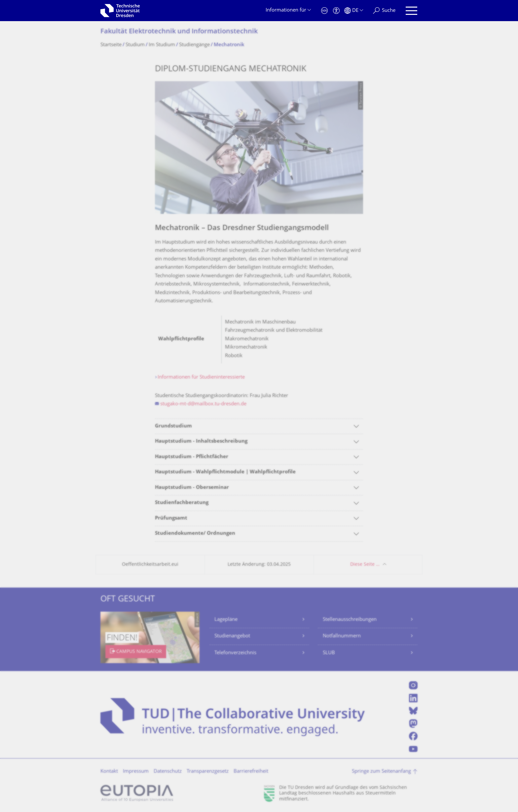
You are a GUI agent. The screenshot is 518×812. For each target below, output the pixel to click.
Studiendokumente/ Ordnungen (195, 534)
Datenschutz (168, 772)
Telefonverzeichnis (235, 653)
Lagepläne (226, 620)
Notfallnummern (342, 636)
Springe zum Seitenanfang (381, 772)
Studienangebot (232, 636)
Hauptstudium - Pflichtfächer (192, 457)
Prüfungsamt (171, 518)
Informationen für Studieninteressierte (201, 377)
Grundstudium (173, 426)
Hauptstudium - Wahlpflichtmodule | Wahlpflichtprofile (225, 472)
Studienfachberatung (182, 503)
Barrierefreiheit (251, 772)
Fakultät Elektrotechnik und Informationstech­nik (179, 32)
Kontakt (109, 772)
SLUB (329, 653)
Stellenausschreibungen (350, 620)
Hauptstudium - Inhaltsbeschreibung (201, 441)
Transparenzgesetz (208, 772)
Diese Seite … (365, 565)
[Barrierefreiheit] (336, 11)
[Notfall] (324, 11)
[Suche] (384, 11)
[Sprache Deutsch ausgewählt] (354, 11)
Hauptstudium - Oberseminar (192, 488)
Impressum (136, 772)
